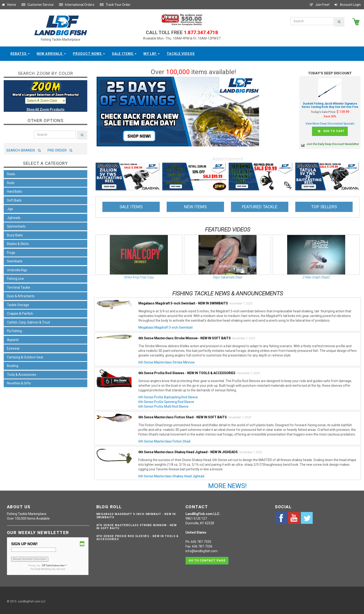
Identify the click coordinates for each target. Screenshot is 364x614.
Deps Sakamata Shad (227, 275)
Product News (89, 54)
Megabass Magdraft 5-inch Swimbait (166, 325)
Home (9, 5)
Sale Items (124, 54)
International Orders (77, 5)
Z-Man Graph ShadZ (316, 275)
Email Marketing (43, 567)
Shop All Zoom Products (45, 109)
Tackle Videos (181, 54)
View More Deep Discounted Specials (330, 124)
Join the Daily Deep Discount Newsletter (330, 142)
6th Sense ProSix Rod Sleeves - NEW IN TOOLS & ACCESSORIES (137, 536)
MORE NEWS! (227, 484)
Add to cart (331, 130)
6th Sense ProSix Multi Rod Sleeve (163, 404)
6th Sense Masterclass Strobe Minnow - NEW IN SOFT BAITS (136, 524)
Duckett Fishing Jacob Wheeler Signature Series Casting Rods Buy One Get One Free (330, 105)
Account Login (347, 5)
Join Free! (319, 5)
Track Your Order (115, 5)
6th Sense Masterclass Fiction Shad (164, 439)
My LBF (152, 54)
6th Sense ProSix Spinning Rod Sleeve (166, 400)
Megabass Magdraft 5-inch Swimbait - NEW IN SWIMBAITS (136, 513)
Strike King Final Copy (139, 275)
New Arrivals (51, 54)
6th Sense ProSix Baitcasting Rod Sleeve (168, 395)
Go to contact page (207, 557)
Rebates (20, 54)
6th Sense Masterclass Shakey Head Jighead (171, 474)
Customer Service (37, 5)
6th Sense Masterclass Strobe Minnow (167, 360)
